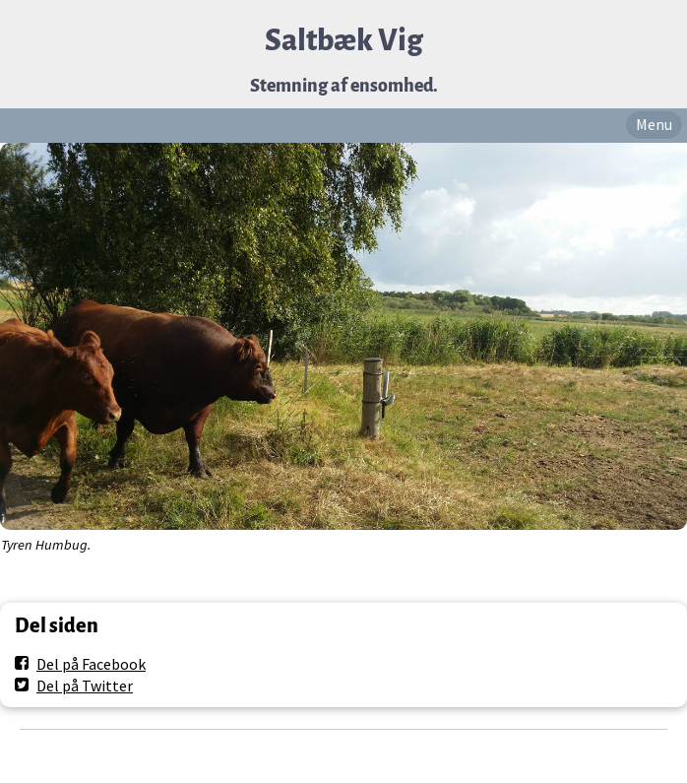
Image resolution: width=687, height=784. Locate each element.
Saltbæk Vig (344, 41)
